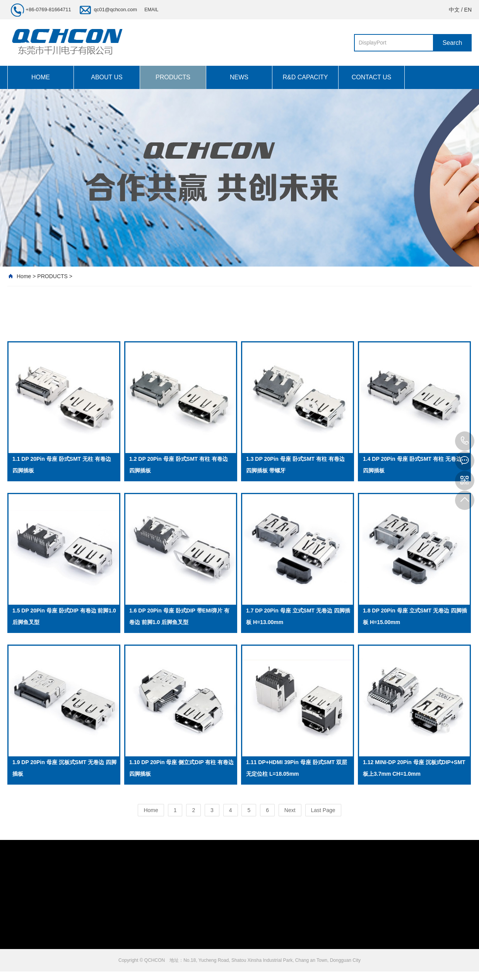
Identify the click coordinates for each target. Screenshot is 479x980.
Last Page (323, 810)
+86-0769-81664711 (465, 441)
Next (290, 810)
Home (24, 276)
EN (468, 10)
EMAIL (151, 10)
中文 (454, 10)
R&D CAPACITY (305, 77)
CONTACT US (372, 77)
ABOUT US (107, 77)
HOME (41, 77)
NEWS (239, 77)
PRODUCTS (173, 77)
